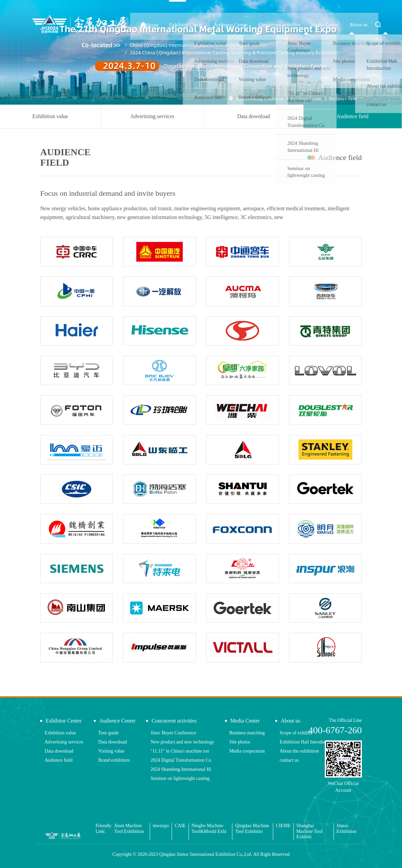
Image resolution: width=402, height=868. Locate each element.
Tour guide (108, 733)
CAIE (180, 826)
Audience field (343, 99)
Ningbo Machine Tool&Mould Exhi (209, 829)
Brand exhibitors (114, 760)
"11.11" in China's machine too (180, 751)
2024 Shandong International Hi (181, 769)
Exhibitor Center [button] (232, 25)
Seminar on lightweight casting (180, 778)
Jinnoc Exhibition (347, 829)
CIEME (283, 826)
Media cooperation (247, 751)
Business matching (247, 733)
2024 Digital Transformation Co (181, 760)
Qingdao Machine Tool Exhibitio (252, 829)
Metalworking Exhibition (260, 99)
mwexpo (161, 826)
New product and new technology (182, 742)
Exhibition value (50, 116)
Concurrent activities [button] (306, 25)
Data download (253, 116)
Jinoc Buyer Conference (173, 733)
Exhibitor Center (306, 99)
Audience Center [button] (267, 25)
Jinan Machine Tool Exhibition (129, 829)
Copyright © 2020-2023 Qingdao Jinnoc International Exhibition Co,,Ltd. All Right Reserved (201, 854)
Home (205, 25)
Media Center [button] (342, 25)
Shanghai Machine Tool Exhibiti (310, 831)
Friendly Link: (103, 829)
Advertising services (152, 116)
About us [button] (366, 25)
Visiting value (111, 751)
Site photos (240, 742)
